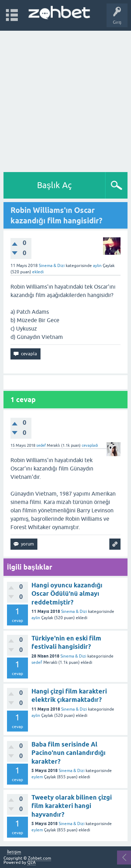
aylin (36, 618)
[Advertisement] (65, 100)
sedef (37, 662)
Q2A (31, 862)
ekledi (38, 272)
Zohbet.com (39, 858)
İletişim (14, 852)
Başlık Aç (54, 185)
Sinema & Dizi (52, 266)
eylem (37, 777)
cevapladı (90, 445)
